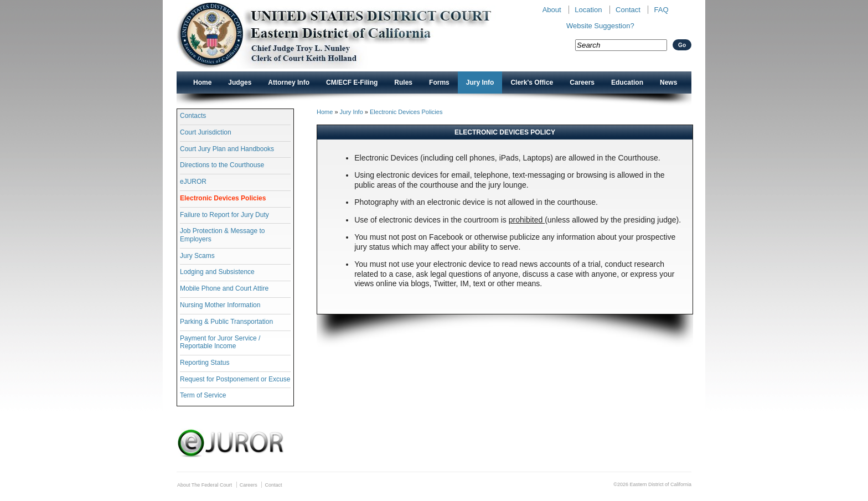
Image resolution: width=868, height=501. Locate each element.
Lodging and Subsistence (217, 272)
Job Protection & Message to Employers (222, 235)
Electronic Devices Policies (223, 198)
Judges (240, 82)
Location (588, 10)
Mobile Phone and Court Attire (224, 288)
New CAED (351, 36)
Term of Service (203, 395)
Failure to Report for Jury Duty (224, 215)
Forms (439, 82)
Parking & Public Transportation (226, 322)
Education (627, 82)
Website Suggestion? (600, 26)
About (552, 10)
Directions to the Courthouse (222, 165)
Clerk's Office (532, 82)
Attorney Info (289, 82)
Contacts (193, 116)
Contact (628, 10)
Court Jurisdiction (206, 132)
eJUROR (193, 182)
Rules (403, 82)
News (668, 82)
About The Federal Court (205, 485)
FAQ (661, 10)
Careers (582, 82)
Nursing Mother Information (220, 305)
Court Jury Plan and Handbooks (227, 149)
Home (202, 82)
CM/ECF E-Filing (352, 82)
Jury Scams (197, 256)
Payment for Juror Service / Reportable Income (220, 342)
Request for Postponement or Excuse (235, 379)
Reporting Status (205, 363)
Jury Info (480, 82)
